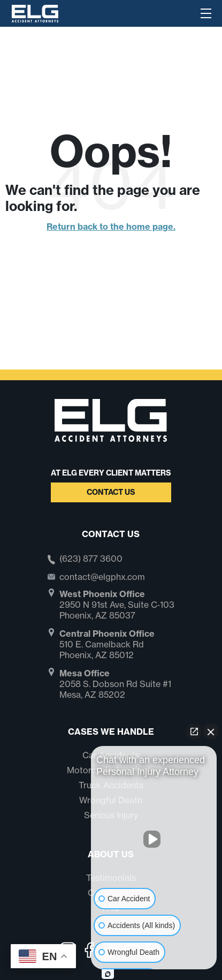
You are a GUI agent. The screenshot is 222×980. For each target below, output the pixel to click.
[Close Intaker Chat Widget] (211, 732)
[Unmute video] (154, 839)
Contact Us (111, 492)
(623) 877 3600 (91, 559)
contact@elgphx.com (102, 577)
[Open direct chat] (194, 732)
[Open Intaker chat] (108, 974)
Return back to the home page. (111, 227)
